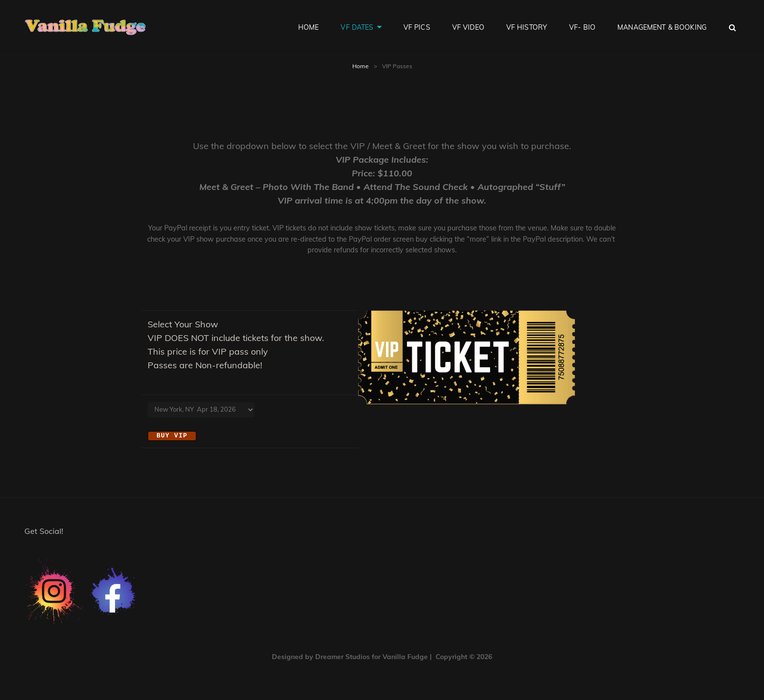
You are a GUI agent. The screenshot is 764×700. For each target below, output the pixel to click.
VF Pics (417, 27)
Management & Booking (662, 27)
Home (309, 27)
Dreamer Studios (343, 656)
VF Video (468, 27)
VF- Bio (582, 27)
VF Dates (357, 27)
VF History (527, 27)
